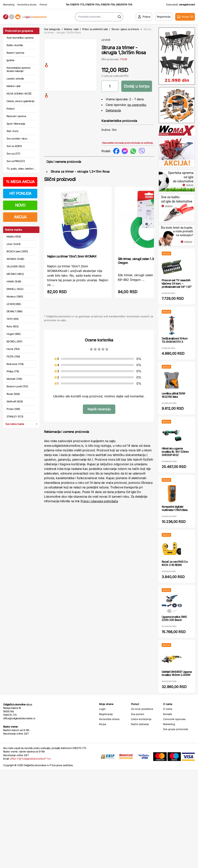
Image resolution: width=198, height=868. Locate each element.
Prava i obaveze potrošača (99, 501)
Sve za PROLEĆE (16, 161)
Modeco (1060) (15, 296)
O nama (168, 709)
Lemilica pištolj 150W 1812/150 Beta (173, 395)
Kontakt (167, 714)
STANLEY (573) (15, 416)
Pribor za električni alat (95, 29)
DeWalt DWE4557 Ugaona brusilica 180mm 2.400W (177, 673)
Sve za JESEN (14, 146)
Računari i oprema (16, 116)
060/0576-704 (124, 5)
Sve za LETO (13, 154)
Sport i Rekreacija (16, 124)
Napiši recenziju (99, 409)
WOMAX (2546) (15, 259)
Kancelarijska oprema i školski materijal (19, 69)
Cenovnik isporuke (174, 719)
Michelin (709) (14, 379)
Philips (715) (13, 371)
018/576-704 (92, 5)
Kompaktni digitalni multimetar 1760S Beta (175, 508)
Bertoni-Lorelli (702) (17, 386)
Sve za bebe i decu (17, 138)
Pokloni (10, 109)
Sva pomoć (138, 714)
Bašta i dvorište (15, 45)
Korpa (103, 724)
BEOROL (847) (14, 341)
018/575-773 (77, 5)
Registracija (106, 714)
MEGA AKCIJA (20, 182)
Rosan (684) (13, 394)
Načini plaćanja (140, 724)
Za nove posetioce (142, 709)
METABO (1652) (15, 274)
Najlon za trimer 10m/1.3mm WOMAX (72, 256)
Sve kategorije (52, 29)
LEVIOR (106, 40)
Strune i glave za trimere (125, 29)
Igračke (10, 60)
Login (102, 709)
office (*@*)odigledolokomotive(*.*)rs (30, 759)
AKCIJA (20, 217)
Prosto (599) (13, 409)
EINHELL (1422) (15, 289)
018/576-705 (108, 5)
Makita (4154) (14, 236)
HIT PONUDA (20, 193)
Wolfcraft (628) (15, 401)
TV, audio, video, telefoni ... (21, 169)
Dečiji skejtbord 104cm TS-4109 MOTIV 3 (175, 340)
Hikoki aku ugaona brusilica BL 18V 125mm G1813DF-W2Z (175, 452)
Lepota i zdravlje (15, 79)
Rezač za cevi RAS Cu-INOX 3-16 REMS (175, 563)
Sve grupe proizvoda (175, 729)
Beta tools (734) (15, 364)
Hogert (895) (14, 334)
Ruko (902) (13, 326)
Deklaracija (113, 110)
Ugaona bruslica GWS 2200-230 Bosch (174, 618)
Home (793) (13, 349)
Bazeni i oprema (15, 53)
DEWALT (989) (14, 311)
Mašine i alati (13, 86)
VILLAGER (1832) (16, 266)
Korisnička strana (27, 5)
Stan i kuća (12, 131)
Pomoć (43, 5)
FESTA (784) (13, 356)
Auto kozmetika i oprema (20, 38)
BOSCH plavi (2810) (17, 251)
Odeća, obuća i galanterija (20, 101)
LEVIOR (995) (14, 304)
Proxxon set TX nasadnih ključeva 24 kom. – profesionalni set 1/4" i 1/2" (177, 283)
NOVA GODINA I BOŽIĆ (19, 94)
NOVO (20, 205)
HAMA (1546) (14, 281)
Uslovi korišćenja (141, 719)
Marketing (9, 5)
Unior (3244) (14, 244)
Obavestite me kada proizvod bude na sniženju (127, 143)
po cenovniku (137, 105)
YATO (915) (13, 319)
